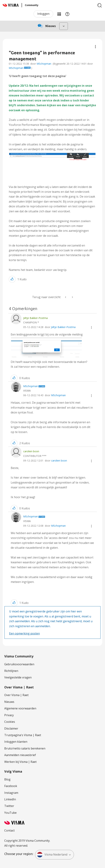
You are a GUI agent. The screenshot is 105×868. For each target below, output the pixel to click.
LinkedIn (10, 799)
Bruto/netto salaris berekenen (25, 748)
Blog (7, 779)
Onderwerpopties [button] (95, 47)
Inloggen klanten (16, 742)
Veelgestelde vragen (18, 677)
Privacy (9, 715)
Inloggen (43, 14)
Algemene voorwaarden (20, 708)
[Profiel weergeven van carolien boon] (31, 451)
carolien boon (59, 461)
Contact (9, 830)
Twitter (9, 806)
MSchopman (44, 64)
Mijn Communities (59, 14)
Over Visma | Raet (16, 695)
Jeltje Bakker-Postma (63, 327)
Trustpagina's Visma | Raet (23, 735)
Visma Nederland (52, 855)
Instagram (11, 793)
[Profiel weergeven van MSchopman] (31, 386)
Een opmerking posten (24, 633)
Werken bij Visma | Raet (20, 762)
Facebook (11, 786)
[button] (52, 158)
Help (67, 14)
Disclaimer (11, 728)
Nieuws (9, 702)
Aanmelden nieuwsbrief (20, 755)
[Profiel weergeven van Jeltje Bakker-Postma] (35, 318)
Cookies (10, 722)
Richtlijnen (11, 671)
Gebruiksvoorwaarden (19, 664)
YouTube (10, 813)
